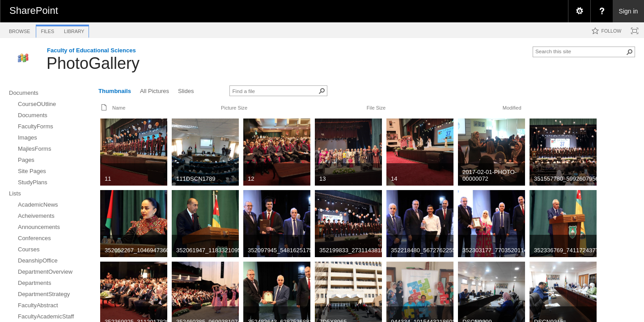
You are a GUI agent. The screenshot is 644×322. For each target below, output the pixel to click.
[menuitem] (579, 11)
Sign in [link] (629, 11)
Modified (512, 108)
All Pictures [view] (155, 91)
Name (119, 108)
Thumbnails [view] (115, 91)
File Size (376, 108)
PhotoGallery (93, 63)
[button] (630, 52)
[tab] (19, 30)
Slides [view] (186, 91)
